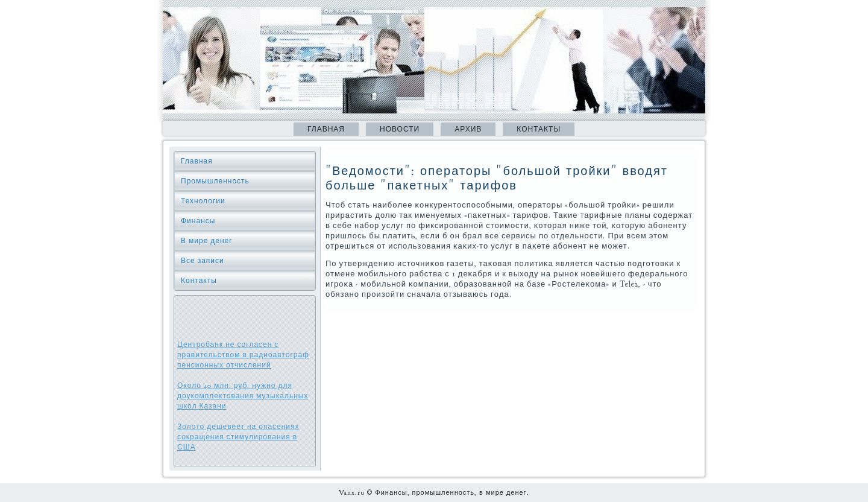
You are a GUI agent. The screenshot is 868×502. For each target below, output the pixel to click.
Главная (326, 129)
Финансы (198, 221)
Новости (400, 129)
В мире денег (207, 241)
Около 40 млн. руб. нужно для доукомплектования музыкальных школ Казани (243, 396)
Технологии (203, 201)
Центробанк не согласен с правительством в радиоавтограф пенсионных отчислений (243, 355)
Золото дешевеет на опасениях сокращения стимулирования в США (238, 437)
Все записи (203, 261)
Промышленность (215, 181)
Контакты (539, 129)
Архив (468, 129)
